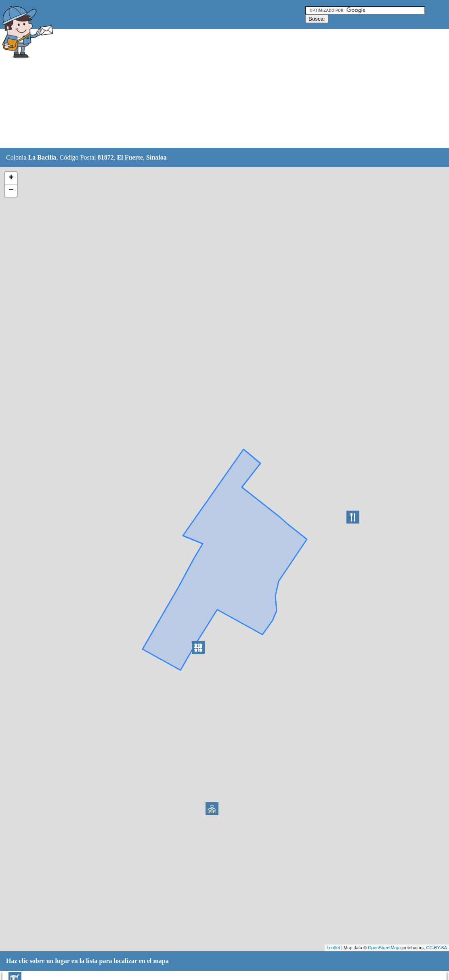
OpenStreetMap (384, 948)
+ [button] (11, 178)
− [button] (11, 191)
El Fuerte (130, 157)
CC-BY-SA (436, 948)
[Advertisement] (204, 89)
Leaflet (333, 948)
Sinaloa (156, 157)
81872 (106, 157)
